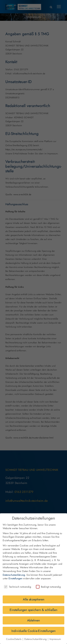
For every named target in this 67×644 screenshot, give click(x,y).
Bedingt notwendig (48, 584)
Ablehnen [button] (33, 617)
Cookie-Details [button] (14, 636)
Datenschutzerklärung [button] (36, 636)
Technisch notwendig (18, 584)
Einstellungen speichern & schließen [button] (33, 607)
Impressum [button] (55, 636)
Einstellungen (15, 575)
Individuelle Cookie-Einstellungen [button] (33, 628)
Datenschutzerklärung (14, 572)
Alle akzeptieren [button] (34, 596)
